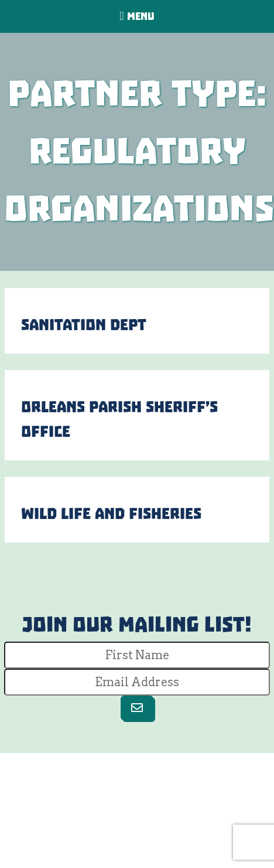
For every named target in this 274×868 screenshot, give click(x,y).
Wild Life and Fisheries (111, 514)
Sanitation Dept (84, 325)
